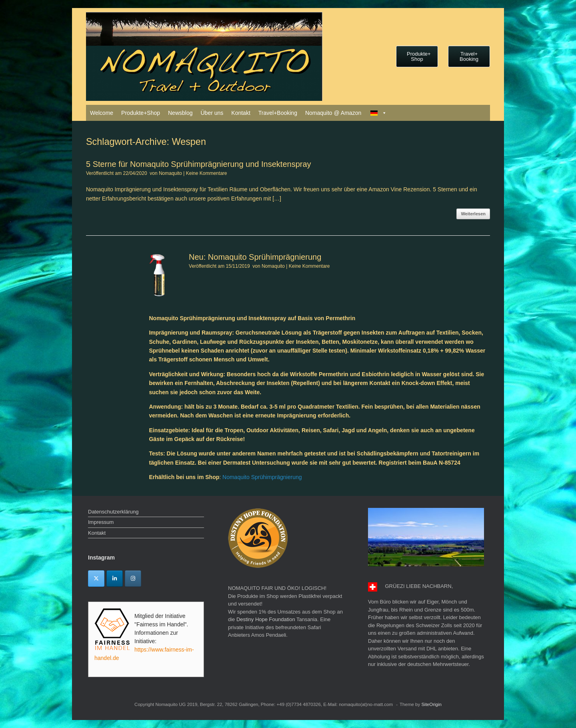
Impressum (101, 522)
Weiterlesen (473, 214)
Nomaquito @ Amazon (333, 113)
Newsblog (180, 113)
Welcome (102, 113)
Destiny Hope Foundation (266, 619)
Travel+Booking (278, 113)
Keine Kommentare (207, 173)
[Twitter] (96, 579)
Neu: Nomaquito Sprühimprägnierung (255, 257)
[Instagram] (133, 579)
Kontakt (241, 113)
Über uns (212, 113)
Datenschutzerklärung (113, 512)
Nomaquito (170, 173)
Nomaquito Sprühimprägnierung (262, 477)
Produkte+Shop (141, 113)
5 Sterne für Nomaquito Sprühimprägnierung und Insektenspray (199, 164)
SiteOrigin (431, 704)
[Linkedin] (115, 579)
